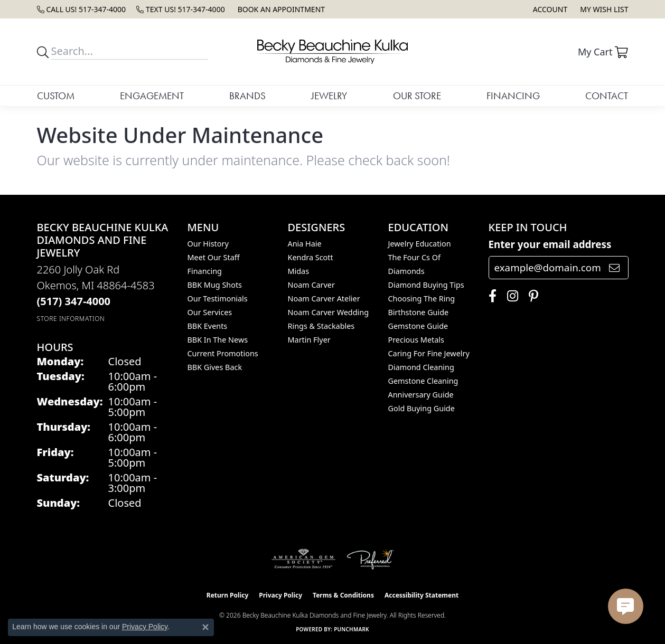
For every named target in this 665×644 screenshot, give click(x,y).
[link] (82, 9)
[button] (549, 9)
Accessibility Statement (422, 595)
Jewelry (329, 96)
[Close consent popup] (205, 627)
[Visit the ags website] (303, 559)
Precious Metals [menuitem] (416, 340)
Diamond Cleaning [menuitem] (421, 367)
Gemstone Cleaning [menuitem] (423, 381)
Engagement (152, 96)
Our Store (417, 96)
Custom (56, 96)
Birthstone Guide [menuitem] (419, 312)
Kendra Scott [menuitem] (311, 257)
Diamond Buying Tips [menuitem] (426, 285)
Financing (513, 96)
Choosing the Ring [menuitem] (422, 299)
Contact (607, 96)
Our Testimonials (218, 299)
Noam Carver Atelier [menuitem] (324, 299)
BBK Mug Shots (215, 285)
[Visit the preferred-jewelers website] (370, 559)
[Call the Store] (74, 301)
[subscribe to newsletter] (614, 268)
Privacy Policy (280, 595)
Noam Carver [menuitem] (311, 285)
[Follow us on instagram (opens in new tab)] (510, 296)
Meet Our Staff (214, 257)
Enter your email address (550, 244)
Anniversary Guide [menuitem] (421, 395)
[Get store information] (71, 319)
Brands (247, 96)
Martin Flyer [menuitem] (309, 340)
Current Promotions (223, 353)
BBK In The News (218, 340)
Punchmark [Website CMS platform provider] (352, 629)
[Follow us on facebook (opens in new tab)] (490, 296)
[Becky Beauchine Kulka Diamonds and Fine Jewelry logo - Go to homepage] (332, 52)
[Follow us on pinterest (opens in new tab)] (531, 296)
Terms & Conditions (343, 595)
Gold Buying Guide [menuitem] (422, 408)
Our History (208, 244)
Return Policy (228, 595)
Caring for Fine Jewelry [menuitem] (429, 353)
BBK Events (208, 326)
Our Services (210, 312)
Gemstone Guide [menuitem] (418, 326)
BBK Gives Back (215, 367)
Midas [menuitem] (299, 271)
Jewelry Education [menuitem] (420, 244)
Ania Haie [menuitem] (305, 244)
